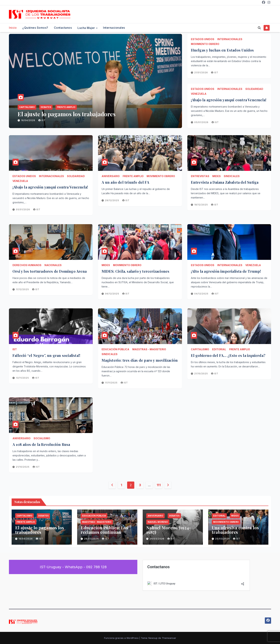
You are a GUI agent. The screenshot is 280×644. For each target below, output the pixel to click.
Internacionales (114, 28)
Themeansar (169, 638)
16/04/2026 (28, 120)
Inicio (13, 28)
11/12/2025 (23, 289)
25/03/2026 (223, 539)
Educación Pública (115, 349)
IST (42, 120)
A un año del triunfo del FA (125, 182)
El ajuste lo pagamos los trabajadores (67, 114)
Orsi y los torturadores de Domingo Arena (50, 271)
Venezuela (199, 94)
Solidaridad (254, 89)
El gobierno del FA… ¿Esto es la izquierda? (228, 355)
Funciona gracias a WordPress (122, 638)
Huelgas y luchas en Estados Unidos (222, 50)
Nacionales (53, 265)
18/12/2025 (201, 205)
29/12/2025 (112, 200)
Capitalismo (27, 107)
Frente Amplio (66, 107)
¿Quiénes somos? (35, 28)
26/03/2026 (92, 539)
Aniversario (111, 176)
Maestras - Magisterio (149, 349)
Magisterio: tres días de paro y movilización (140, 360)
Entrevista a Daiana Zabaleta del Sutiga (225, 182)
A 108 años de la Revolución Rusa (41, 444)
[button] (259, 28)
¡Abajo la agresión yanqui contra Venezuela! (229, 100)
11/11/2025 (112, 383)
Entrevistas (200, 176)
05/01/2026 (202, 122)
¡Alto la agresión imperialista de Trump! (226, 271)
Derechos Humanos (27, 265)
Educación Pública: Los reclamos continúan (104, 530)
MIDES (217, 176)
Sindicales (232, 176)
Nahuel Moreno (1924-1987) (169, 530)
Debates (46, 107)
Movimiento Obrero (205, 44)
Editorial (219, 349)
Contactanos (63, 28)
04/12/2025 (202, 294)
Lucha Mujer (87, 28)
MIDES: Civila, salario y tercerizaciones (135, 271)
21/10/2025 (201, 374)
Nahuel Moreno (158, 522)
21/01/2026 (201, 72)
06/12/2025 (112, 294)
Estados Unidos (203, 39)
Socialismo (42, 438)
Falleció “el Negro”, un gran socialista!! (46, 355)
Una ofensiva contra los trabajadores (235, 530)
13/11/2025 (23, 378)
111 (159, 485)
